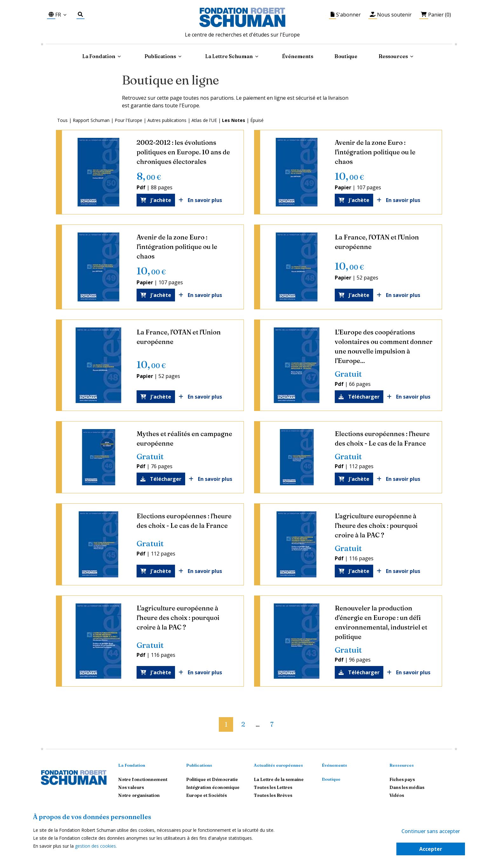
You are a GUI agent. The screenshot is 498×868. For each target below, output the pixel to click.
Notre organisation (139, 795)
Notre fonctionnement (143, 779)
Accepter (431, 849)
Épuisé (257, 120)
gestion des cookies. (96, 846)
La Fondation (132, 765)
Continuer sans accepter (431, 831)
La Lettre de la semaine (279, 779)
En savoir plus (203, 200)
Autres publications (167, 120)
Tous (62, 120)
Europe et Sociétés (206, 795)
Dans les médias (407, 787)
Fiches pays (402, 779)
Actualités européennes (278, 765)
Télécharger (359, 397)
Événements (298, 56)
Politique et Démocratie (212, 779)
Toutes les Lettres (273, 787)
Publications (199, 765)
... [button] (258, 725)
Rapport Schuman (91, 120)
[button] (214, 722)
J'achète (156, 200)
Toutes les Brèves (273, 795)
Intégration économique (213, 787)
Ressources (393, 56)
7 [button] (272, 724)
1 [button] (226, 724)
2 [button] (243, 724)
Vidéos (397, 795)
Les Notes (234, 120)
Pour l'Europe (128, 120)
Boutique (346, 56)
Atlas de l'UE (204, 120)
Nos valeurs (131, 787)
